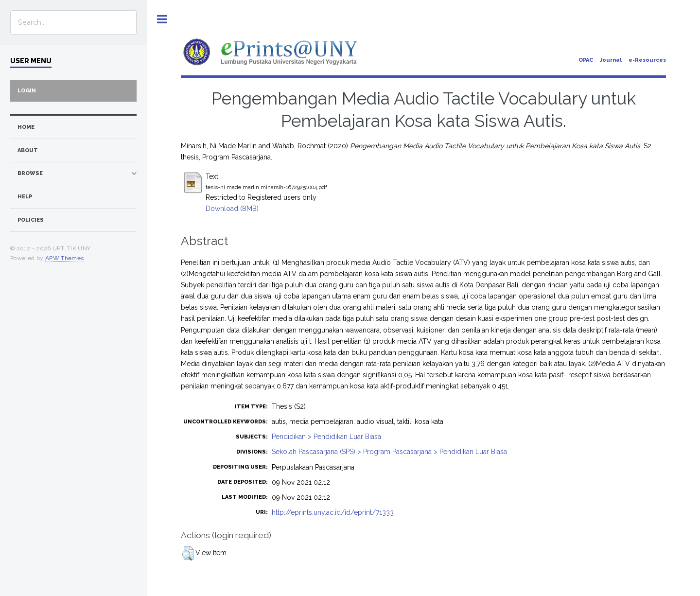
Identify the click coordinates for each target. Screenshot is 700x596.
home (26, 127)
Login (27, 91)
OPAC (586, 60)
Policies (31, 220)
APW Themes (65, 258)
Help (25, 197)
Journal (611, 60)
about (28, 150)
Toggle (162, 19)
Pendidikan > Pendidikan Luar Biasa (326, 437)
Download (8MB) (232, 209)
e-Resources (647, 60)
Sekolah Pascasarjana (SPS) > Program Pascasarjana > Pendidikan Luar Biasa (389, 452)
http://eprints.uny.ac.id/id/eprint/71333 (333, 512)
